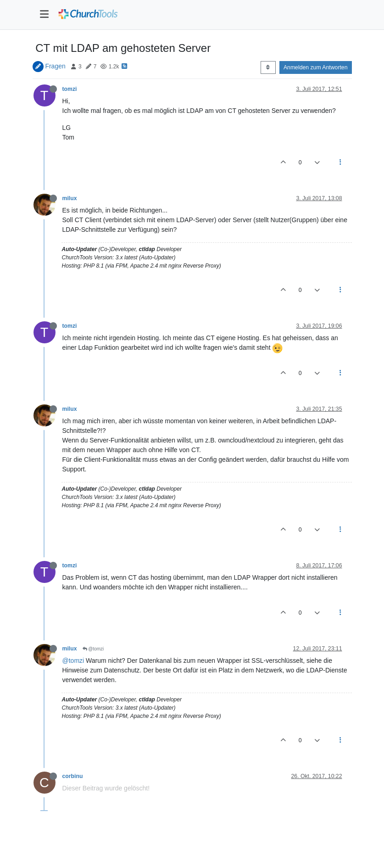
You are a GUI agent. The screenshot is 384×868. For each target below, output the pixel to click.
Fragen (55, 66)
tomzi (70, 89)
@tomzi (93, 649)
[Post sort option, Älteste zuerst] (268, 67)
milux (70, 198)
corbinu (73, 776)
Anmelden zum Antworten (316, 67)
